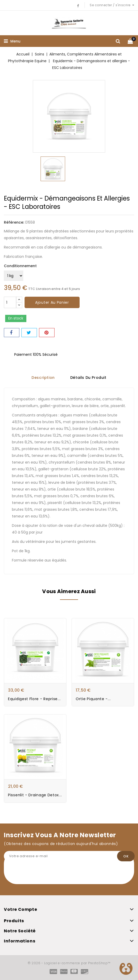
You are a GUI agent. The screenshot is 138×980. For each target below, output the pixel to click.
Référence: (14, 222)
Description (43, 378)
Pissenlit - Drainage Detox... (35, 795)
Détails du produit (88, 378)
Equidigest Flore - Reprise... (34, 699)
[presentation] (43, 874)
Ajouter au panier (52, 302)
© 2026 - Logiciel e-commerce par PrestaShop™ (69, 963)
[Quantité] (10, 302)
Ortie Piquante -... (93, 699)
